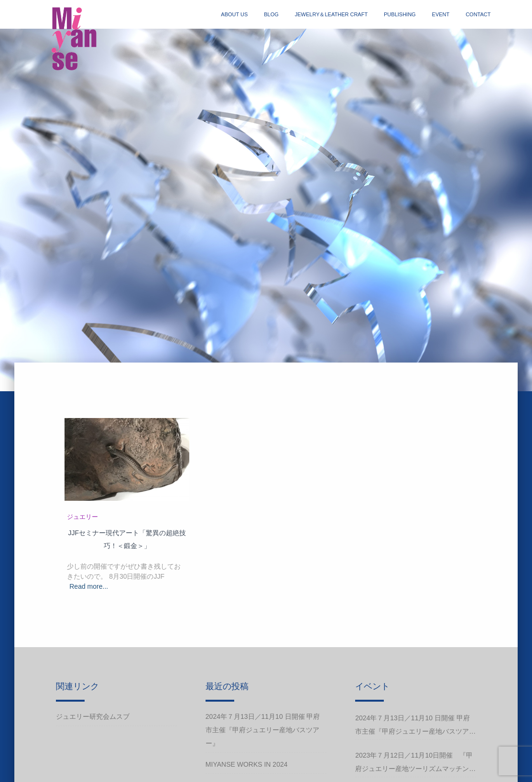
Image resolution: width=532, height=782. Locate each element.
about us (234, 14)
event (441, 14)
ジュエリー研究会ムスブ (93, 716)
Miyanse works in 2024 (247, 764)
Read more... (89, 586)
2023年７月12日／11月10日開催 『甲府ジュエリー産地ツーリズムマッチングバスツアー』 (415, 763)
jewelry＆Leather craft (331, 14)
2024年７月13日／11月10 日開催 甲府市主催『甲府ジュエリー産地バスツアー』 (263, 730)
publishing (400, 14)
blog (271, 14)
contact (478, 14)
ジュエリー (82, 517)
